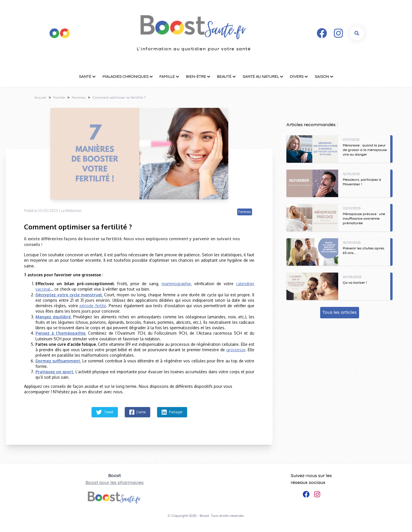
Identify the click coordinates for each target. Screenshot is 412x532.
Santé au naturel (261, 77)
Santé (85, 77)
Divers (297, 77)
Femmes (79, 98)
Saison (322, 77)
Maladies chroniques (125, 77)
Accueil (40, 98)
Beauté (224, 77)
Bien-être (196, 77)
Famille (167, 77)
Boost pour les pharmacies (115, 483)
